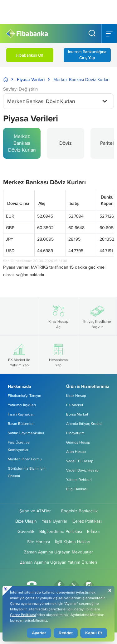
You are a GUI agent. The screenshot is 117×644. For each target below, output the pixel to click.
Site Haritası (39, 542)
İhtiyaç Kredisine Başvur (97, 316)
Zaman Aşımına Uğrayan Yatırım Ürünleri (58, 562)
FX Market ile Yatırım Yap (19, 355)
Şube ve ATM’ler (35, 511)
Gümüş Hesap (78, 442)
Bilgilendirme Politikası (61, 531)
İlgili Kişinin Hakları (73, 542)
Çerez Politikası (87, 521)
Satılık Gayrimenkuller (26, 433)
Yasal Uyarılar (55, 521)
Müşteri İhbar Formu (25, 459)
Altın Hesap (76, 451)
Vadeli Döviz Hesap (82, 470)
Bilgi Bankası (77, 489)
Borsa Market (77, 414)
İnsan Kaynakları (21, 414)
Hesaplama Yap (58, 355)
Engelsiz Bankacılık (79, 511)
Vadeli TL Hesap (80, 461)
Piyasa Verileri (31, 79)
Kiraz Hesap (76, 395)
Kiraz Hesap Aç (58, 316)
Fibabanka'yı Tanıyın (24, 395)
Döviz (66, 143)
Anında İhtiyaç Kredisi (84, 423)
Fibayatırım (75, 433)
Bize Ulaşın (26, 521)
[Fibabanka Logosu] (27, 34)
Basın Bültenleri (21, 423)
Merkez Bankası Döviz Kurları (22, 143)
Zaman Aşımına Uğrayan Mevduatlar (58, 552)
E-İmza (93, 531)
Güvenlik (26, 531)
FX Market (75, 405)
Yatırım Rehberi (79, 479)
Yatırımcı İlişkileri (22, 405)
